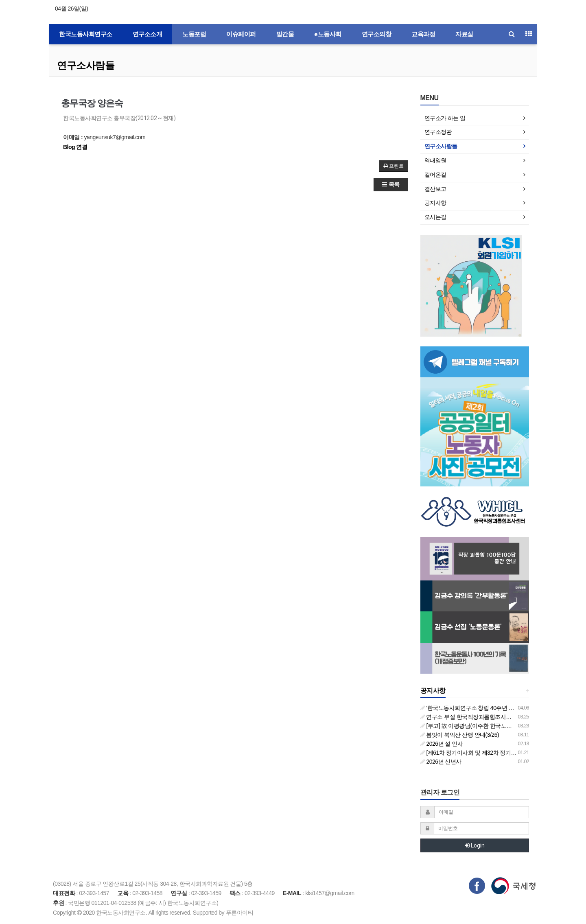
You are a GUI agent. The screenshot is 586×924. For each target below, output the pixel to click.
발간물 (285, 34)
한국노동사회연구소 (86, 34)
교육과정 (423, 34)
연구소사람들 (86, 65)
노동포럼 (194, 34)
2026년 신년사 (441, 762)
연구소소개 (148, 34)
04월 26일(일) (71, 9)
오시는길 (435, 217)
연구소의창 (377, 34)
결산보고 (435, 189)
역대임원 (435, 160)
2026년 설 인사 (442, 744)
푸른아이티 (240, 913)
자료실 (464, 34)
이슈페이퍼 (241, 34)
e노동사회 (328, 34)
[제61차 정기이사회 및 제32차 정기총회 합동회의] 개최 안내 (496, 753)
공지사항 (435, 203)
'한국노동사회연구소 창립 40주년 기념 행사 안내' (483, 708)
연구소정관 (438, 132)
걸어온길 (435, 175)
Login (475, 845)
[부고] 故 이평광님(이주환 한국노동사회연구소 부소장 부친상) (499, 726)
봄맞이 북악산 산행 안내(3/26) (460, 735)
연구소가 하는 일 (445, 118)
